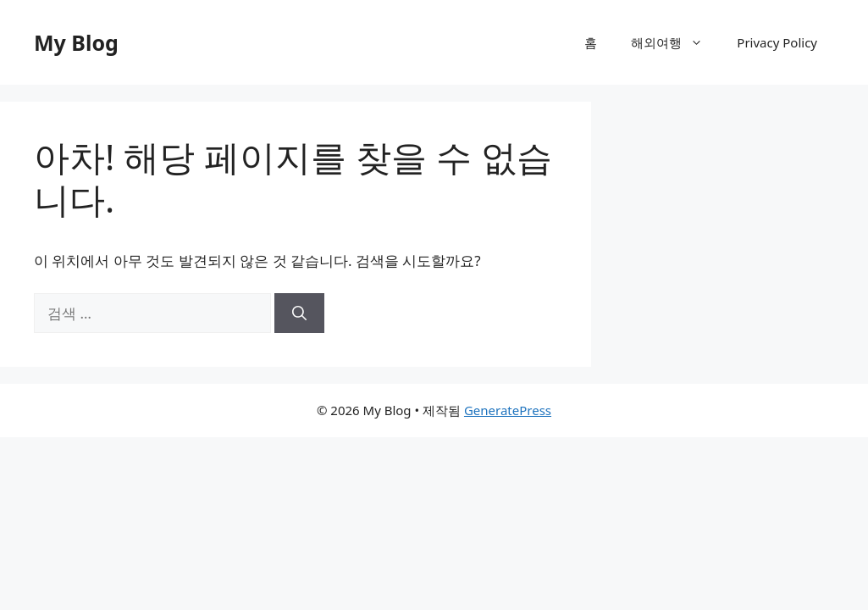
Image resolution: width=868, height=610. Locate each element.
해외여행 (675, 42)
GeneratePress (508, 410)
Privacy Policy (777, 42)
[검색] (299, 313)
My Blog (76, 42)
